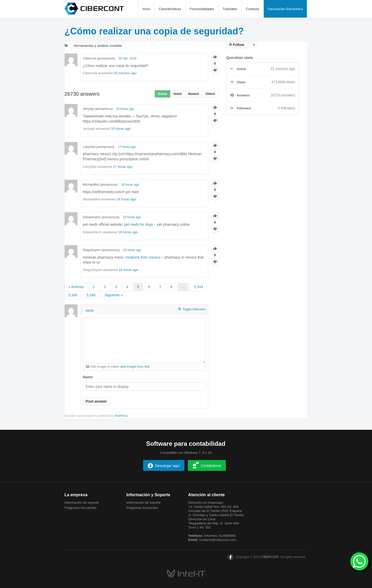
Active (162, 94)
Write (90, 311)
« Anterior (76, 287)
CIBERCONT (270, 557)
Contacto (253, 9)
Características (170, 9)
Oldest (210, 94)
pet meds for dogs (139, 224)
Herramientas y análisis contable (98, 46)
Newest (193, 94)
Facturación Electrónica (285, 9)
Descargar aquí (164, 466)
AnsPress (121, 416)
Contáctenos (207, 465)
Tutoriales (230, 9)
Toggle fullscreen (194, 309)
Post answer (96, 401)
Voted (177, 94)
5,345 (73, 295)
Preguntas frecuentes (81, 508)
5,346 (91, 295)
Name (88, 377)
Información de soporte (82, 503)
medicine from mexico (143, 257)
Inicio (146, 9)
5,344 (199, 287)
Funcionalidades (202, 9)
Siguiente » (114, 295)
